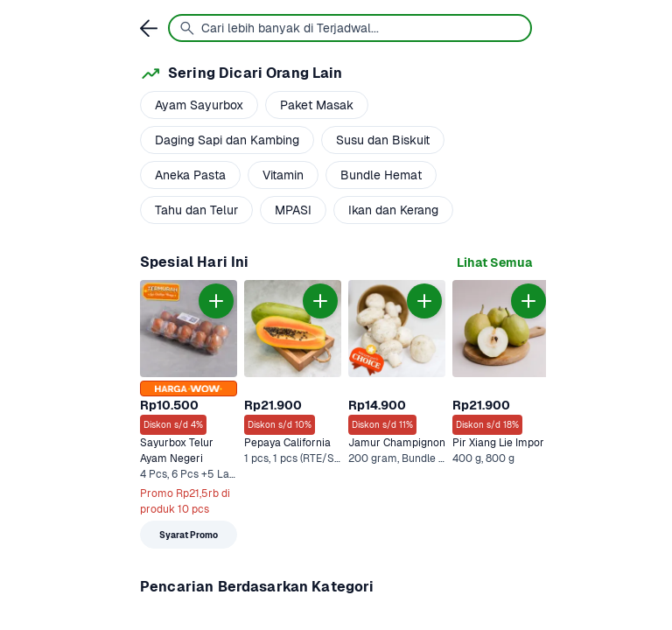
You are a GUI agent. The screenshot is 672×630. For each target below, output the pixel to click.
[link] (494, 263)
